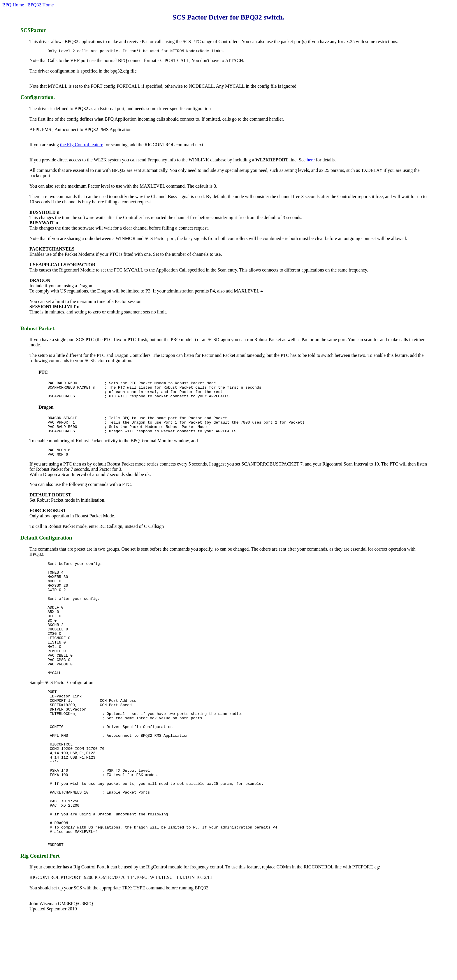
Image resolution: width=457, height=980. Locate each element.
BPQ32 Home (41, 5)
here (311, 161)
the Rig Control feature (82, 146)
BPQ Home (13, 5)
